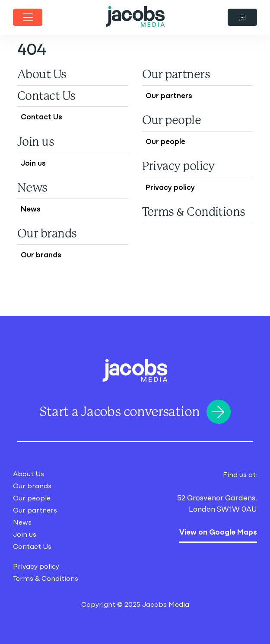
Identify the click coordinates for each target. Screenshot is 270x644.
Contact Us (46, 96)
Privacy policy (178, 166)
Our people (172, 120)
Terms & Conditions (194, 212)
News (32, 188)
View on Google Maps (218, 531)
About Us (42, 74)
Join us (36, 142)
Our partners (176, 74)
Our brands (47, 234)
